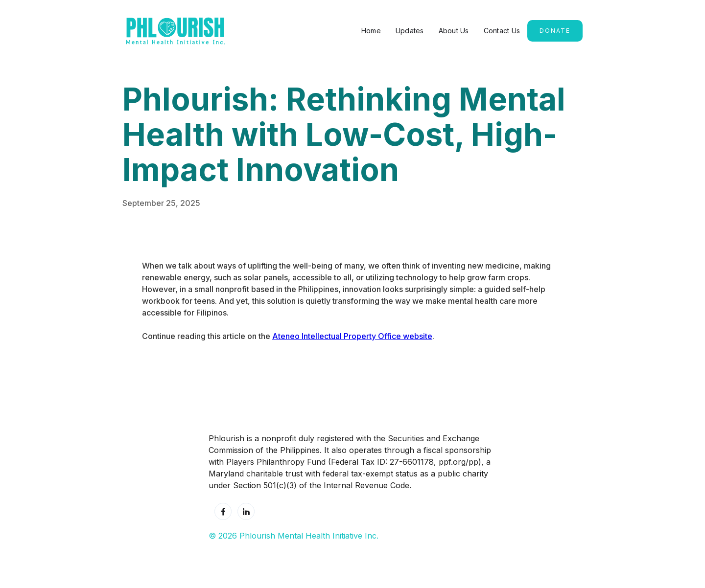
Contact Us (502, 31)
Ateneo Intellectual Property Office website (352, 336)
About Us (454, 31)
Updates (410, 31)
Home (371, 31)
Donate (555, 31)
